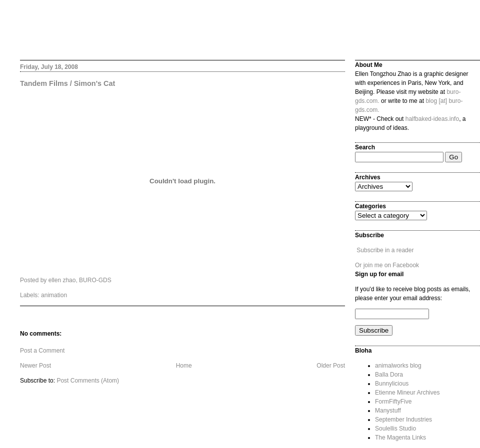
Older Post (331, 366)
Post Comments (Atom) (88, 381)
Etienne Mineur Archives (407, 393)
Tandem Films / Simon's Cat (67, 83)
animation (54, 295)
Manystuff (388, 411)
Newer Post (35, 366)
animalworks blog (398, 366)
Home (184, 366)
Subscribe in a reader (385, 250)
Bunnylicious (392, 384)
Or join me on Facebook (387, 265)
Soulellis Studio (395, 429)
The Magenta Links (400, 438)
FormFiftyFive (393, 402)
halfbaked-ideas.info (432, 119)
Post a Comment (42, 351)
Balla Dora (389, 375)
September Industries (403, 420)
